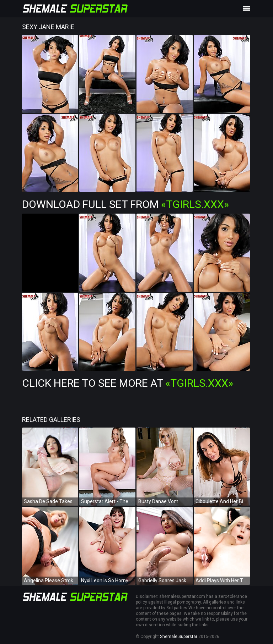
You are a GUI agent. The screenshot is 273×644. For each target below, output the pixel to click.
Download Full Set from (125, 204)
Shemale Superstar (179, 637)
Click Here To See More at (128, 383)
